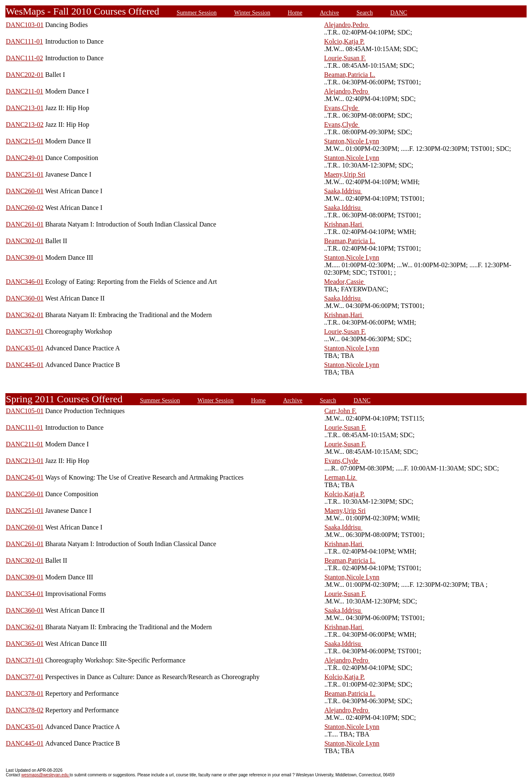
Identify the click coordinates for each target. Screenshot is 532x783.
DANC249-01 (25, 158)
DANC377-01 (25, 677)
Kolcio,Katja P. (344, 41)
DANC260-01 (25, 191)
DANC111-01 (24, 41)
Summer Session (197, 12)
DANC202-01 (25, 75)
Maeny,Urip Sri (345, 174)
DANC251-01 (25, 174)
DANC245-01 (25, 477)
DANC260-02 (25, 208)
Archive (329, 12)
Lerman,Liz (341, 477)
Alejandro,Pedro (347, 25)
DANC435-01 (25, 348)
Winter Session (252, 12)
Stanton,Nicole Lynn (352, 141)
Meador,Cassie (345, 282)
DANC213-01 (25, 108)
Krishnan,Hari (344, 224)
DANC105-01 (25, 411)
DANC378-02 (25, 710)
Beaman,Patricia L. (350, 75)
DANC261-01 (25, 224)
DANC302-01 (25, 241)
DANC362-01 (25, 315)
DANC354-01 (25, 594)
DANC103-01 (25, 25)
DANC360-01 (25, 298)
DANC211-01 (25, 91)
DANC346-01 (25, 282)
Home (295, 12)
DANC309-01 (25, 257)
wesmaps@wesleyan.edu (45, 775)
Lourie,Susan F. (345, 58)
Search (365, 12)
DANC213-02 (25, 124)
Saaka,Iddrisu (343, 191)
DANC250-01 (25, 494)
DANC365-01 (25, 644)
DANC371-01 (25, 331)
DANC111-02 (24, 58)
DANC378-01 (25, 693)
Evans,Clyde (342, 108)
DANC (399, 12)
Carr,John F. (340, 411)
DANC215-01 (25, 141)
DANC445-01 (25, 365)
